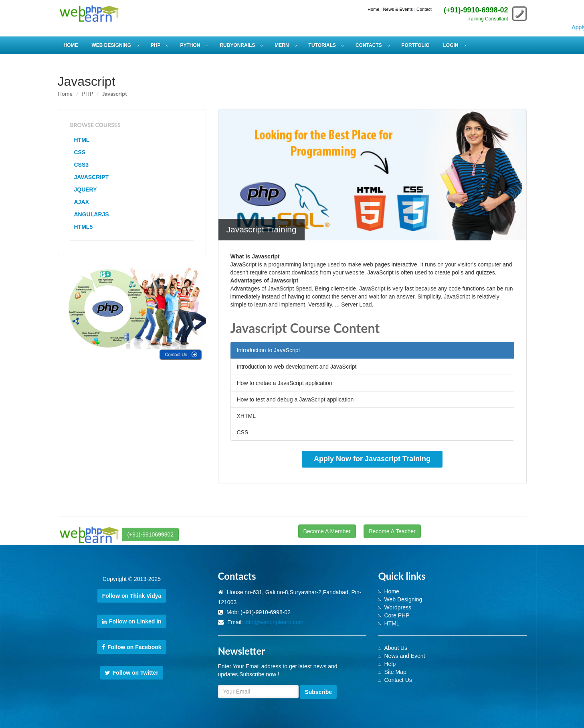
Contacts (369, 45)
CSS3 (82, 165)
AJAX (82, 202)
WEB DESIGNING (111, 45)
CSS (80, 152)
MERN (282, 45)
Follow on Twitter (132, 673)
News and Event (405, 656)
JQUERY (86, 190)
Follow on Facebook (131, 647)
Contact (424, 9)
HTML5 (84, 227)
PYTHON (190, 45)
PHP (156, 45)
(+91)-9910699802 (150, 534)
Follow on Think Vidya (132, 596)
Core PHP (397, 615)
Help (390, 664)
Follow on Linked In (131, 621)
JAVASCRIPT (92, 177)
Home (373, 9)
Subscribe (318, 692)
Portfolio (416, 45)
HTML (82, 140)
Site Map (395, 672)
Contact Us (398, 680)
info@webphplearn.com (274, 622)
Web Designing (403, 599)
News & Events (398, 9)
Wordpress (398, 607)
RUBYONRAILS (237, 45)
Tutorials (322, 45)
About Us (396, 648)
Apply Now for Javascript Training (372, 459)
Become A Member (327, 531)
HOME (71, 45)
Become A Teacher (392, 531)
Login (451, 45)
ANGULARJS (92, 214)
